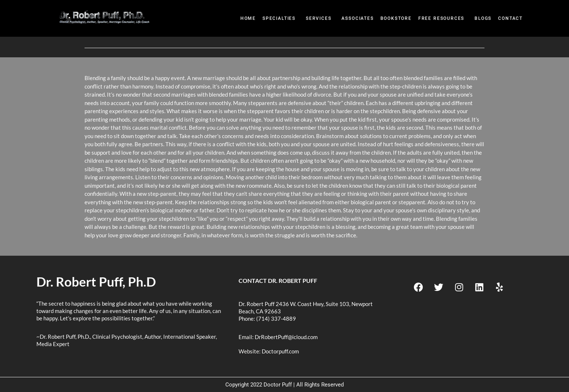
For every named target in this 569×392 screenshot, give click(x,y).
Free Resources (441, 18)
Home (248, 18)
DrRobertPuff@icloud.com (286, 337)
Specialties (279, 18)
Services (319, 18)
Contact (510, 18)
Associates (357, 18)
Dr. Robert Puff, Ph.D (96, 281)
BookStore (396, 18)
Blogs (483, 18)
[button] (281, 19)
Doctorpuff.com (280, 351)
